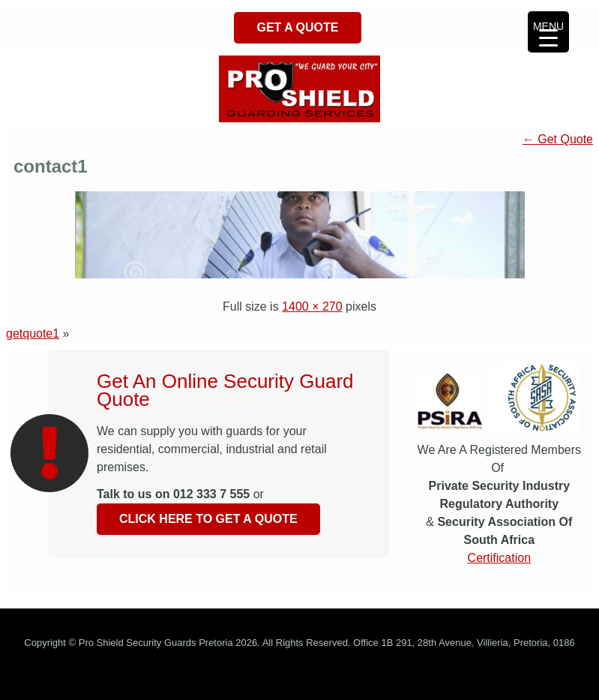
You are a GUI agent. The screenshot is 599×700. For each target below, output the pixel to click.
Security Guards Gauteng (420, 676)
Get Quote (558, 139)
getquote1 (33, 333)
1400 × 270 (312, 306)
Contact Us (555, 676)
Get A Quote (297, 27)
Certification (499, 558)
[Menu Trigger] (548, 32)
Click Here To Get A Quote (208, 519)
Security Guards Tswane (307, 676)
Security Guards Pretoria (73, 676)
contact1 (51, 166)
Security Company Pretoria (190, 676)
